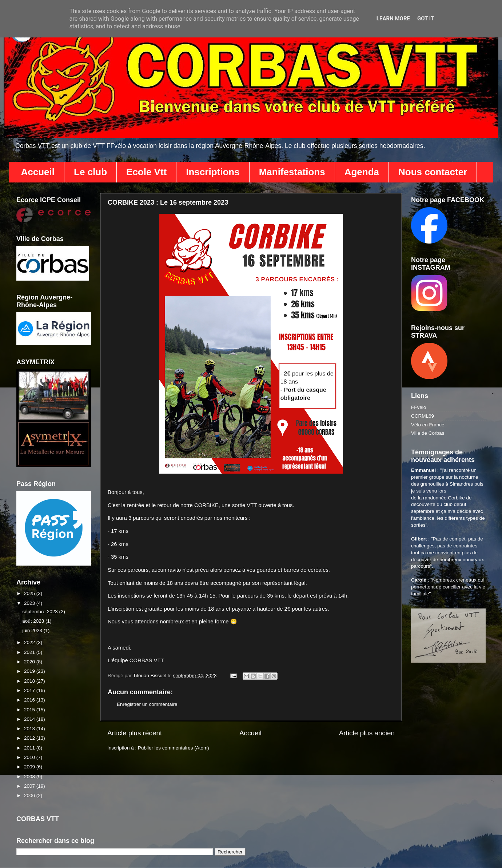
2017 (30, 690)
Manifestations (292, 172)
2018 (30, 681)
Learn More (393, 19)
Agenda (362, 172)
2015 (30, 710)
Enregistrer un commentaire (147, 704)
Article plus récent (135, 733)
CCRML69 (423, 416)
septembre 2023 (41, 612)
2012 (30, 738)
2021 (30, 652)
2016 (30, 700)
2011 (30, 748)
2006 (30, 795)
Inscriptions (213, 172)
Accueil (38, 172)
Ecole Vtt (146, 172)
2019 (30, 671)
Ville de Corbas (428, 433)
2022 (30, 642)
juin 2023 (33, 630)
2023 (30, 603)
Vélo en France (428, 425)
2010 (30, 757)
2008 (30, 777)
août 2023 (34, 621)
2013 (30, 729)
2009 (30, 767)
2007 (30, 786)
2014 (30, 719)
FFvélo (419, 407)
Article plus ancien (367, 733)
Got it (426, 19)
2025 (30, 593)
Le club (90, 172)
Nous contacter (433, 172)
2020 (30, 662)
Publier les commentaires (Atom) (174, 748)
